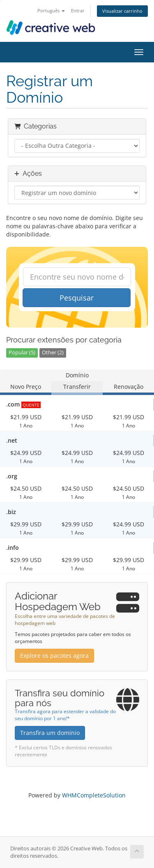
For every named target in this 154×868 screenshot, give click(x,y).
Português (51, 10)
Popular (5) (22, 352)
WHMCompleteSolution (94, 795)
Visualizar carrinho (122, 11)
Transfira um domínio (50, 733)
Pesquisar (77, 298)
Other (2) (53, 352)
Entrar (78, 10)
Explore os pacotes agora (54, 656)
